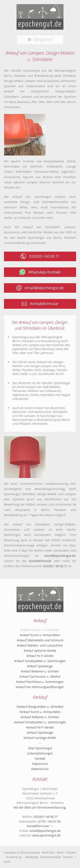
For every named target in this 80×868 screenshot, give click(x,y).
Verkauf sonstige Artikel (40, 738)
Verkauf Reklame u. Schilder (40, 717)
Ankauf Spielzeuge (40, 666)
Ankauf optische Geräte (40, 651)
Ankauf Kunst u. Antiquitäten (40, 635)
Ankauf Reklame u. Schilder (40, 671)
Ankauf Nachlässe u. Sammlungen (40, 682)
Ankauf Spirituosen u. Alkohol (40, 676)
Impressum (40, 764)
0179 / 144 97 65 (50, 821)
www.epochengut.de (46, 835)
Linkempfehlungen (40, 753)
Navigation (40, 39)
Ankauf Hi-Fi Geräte (40, 656)
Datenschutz (40, 769)
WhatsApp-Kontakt (40, 272)
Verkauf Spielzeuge (40, 733)
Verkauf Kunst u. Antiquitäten (40, 712)
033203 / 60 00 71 (40, 256)
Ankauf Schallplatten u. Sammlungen (40, 661)
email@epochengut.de (40, 288)
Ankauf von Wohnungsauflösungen (40, 687)
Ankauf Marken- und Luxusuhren (40, 645)
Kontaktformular (40, 304)
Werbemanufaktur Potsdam (57, 857)
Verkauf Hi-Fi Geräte (40, 727)
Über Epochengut (40, 748)
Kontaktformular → (40, 826)
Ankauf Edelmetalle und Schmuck (40, 640)
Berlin (7, 862)
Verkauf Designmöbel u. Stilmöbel (40, 707)
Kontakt (40, 758)
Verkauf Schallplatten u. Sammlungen (40, 722)
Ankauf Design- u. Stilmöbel (40, 630)
